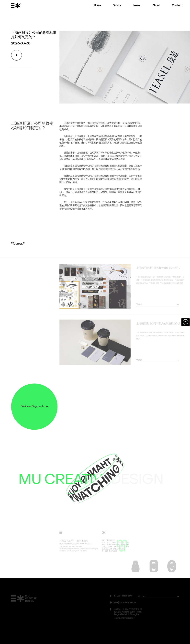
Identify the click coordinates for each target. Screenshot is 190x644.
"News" (18, 247)
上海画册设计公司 (120, 130)
